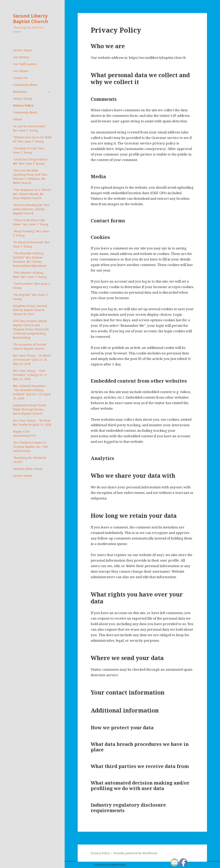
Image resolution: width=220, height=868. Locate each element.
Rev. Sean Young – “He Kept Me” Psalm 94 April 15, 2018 (32, 422)
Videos (18, 119)
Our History (21, 57)
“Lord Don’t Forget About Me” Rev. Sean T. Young (30, 161)
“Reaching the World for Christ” (30, 460)
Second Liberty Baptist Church (31, 18)
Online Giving (23, 99)
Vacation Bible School (28, 469)
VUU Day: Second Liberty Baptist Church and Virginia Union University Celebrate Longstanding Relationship (31, 329)
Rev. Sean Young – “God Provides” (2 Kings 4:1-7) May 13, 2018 (30, 375)
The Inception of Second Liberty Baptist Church (30, 346)
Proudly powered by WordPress (135, 853)
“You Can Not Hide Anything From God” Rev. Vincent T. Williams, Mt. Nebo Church (30, 177)
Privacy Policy (23, 105)
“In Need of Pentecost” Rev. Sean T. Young (32, 244)
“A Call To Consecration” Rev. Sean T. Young (30, 128)
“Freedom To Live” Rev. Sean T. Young (29, 150)
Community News (25, 85)
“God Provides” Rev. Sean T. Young (32, 286)
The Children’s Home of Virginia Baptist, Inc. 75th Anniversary (30, 447)
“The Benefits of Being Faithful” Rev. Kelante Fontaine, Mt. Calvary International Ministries (30, 259)
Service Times (23, 50)
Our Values (21, 71)
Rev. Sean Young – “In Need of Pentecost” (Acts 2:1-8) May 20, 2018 (32, 360)
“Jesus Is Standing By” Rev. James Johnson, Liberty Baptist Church (31, 209)
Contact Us (20, 78)
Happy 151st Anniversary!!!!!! (25, 434)
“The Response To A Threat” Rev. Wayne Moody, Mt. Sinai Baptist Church (32, 194)
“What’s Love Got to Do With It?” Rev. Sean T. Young (32, 139)
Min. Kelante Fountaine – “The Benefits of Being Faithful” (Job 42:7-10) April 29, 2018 (32, 392)
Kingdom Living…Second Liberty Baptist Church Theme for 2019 (30, 310)
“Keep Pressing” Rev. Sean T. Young (31, 233)
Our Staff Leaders (25, 64)
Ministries (20, 92)
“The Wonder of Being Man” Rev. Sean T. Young (30, 275)
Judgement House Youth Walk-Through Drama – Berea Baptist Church (30, 409)
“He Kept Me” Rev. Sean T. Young (31, 297)
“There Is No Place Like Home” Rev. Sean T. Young (31, 222)
